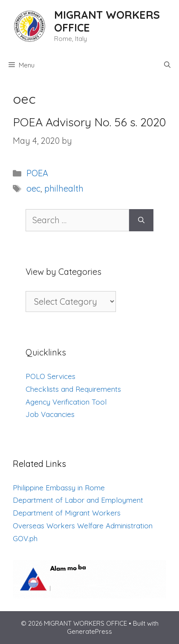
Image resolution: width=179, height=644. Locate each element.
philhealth (64, 188)
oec (33, 188)
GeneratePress (89, 631)
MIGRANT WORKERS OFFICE (107, 21)
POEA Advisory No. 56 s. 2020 (89, 122)
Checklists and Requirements (73, 389)
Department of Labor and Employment (78, 500)
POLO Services (51, 376)
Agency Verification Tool (66, 402)
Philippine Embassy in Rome (59, 488)
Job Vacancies (50, 414)
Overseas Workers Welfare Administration (83, 526)
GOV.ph (25, 538)
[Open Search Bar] (167, 65)
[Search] (141, 220)
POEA (37, 173)
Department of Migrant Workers (67, 513)
